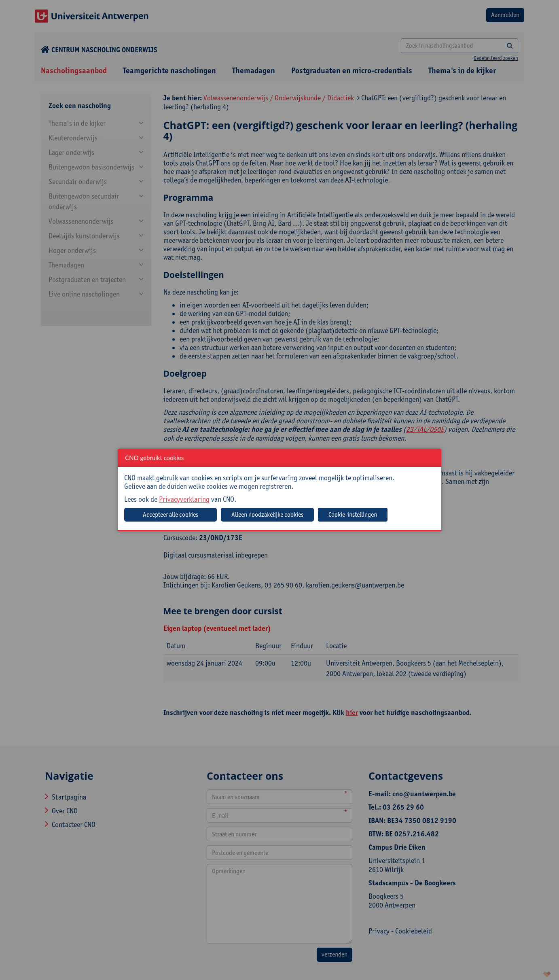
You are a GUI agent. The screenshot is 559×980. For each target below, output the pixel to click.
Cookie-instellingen (353, 514)
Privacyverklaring (184, 499)
